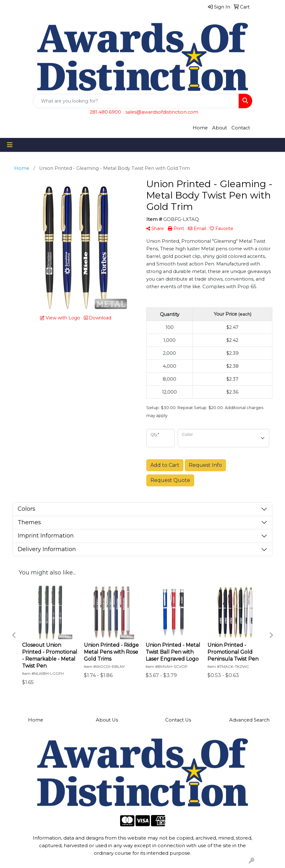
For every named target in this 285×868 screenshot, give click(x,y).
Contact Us (178, 720)
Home (200, 128)
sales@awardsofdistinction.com (162, 112)
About (220, 128)
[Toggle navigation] (10, 145)
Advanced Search (249, 720)
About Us (107, 720)
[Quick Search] (136, 101)
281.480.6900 (105, 112)
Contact (241, 128)
